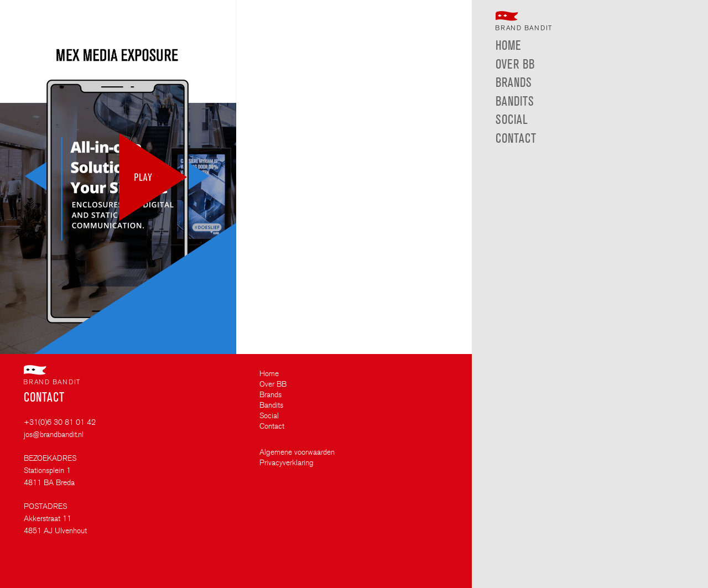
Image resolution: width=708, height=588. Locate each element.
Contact (272, 426)
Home (269, 374)
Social (269, 416)
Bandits (271, 405)
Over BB (273, 384)
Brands (270, 395)
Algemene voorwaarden (297, 452)
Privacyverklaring (287, 463)
